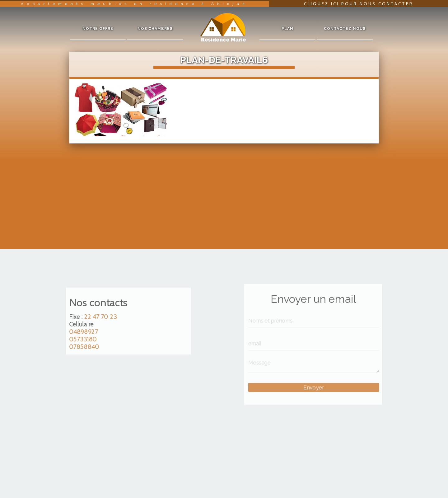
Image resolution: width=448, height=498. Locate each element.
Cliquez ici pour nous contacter (359, 4)
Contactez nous (345, 29)
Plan (287, 29)
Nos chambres (155, 29)
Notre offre (98, 29)
